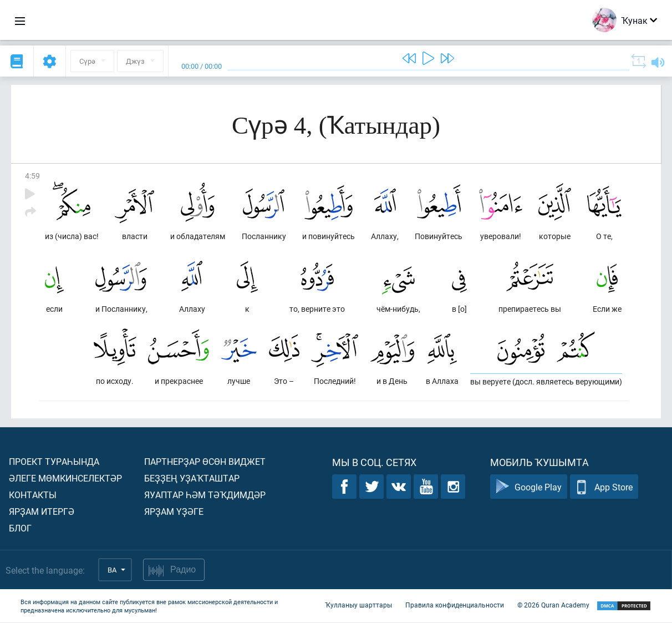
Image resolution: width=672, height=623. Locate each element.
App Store (604, 487)
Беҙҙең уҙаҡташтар (192, 478)
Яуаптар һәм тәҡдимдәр (205, 495)
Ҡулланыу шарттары (358, 605)
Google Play (529, 487)
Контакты (33, 495)
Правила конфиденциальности (455, 605)
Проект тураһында (54, 462)
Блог (20, 528)
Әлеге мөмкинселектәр (65, 478)
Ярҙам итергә (42, 512)
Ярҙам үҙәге (174, 512)
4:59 (32, 176)
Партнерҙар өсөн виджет (205, 462)
